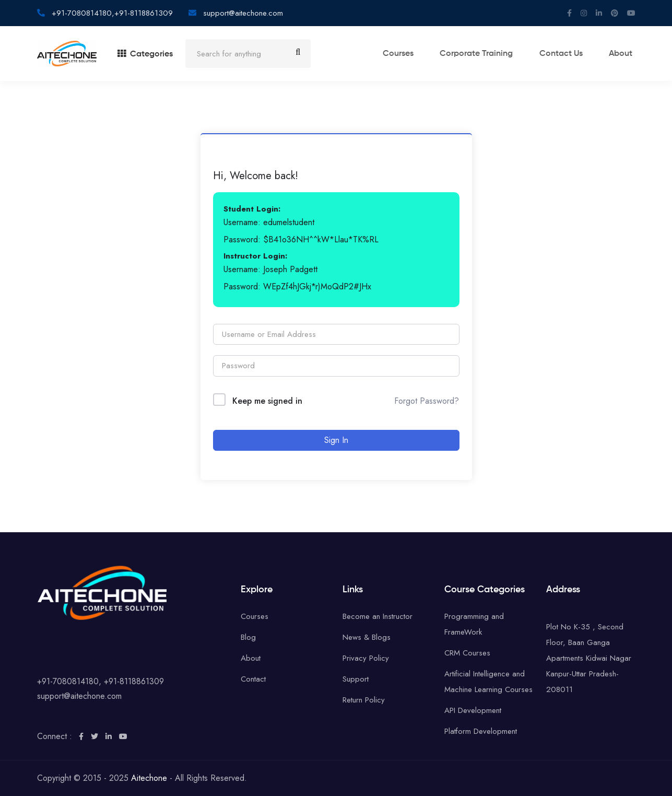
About (624, 54)
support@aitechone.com (242, 13)
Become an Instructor (378, 616)
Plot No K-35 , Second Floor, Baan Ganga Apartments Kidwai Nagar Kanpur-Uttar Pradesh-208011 (589, 658)
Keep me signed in (267, 401)
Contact (253, 679)
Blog (248, 637)
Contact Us (569, 54)
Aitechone (149, 778)
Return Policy (364, 700)
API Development (473, 710)
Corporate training (490, 54)
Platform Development (481, 731)
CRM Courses (467, 653)
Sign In (336, 440)
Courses (417, 54)
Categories (145, 54)
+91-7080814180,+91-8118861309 (111, 13)
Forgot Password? (427, 401)
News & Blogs (367, 637)
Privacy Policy (366, 658)
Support (356, 679)
